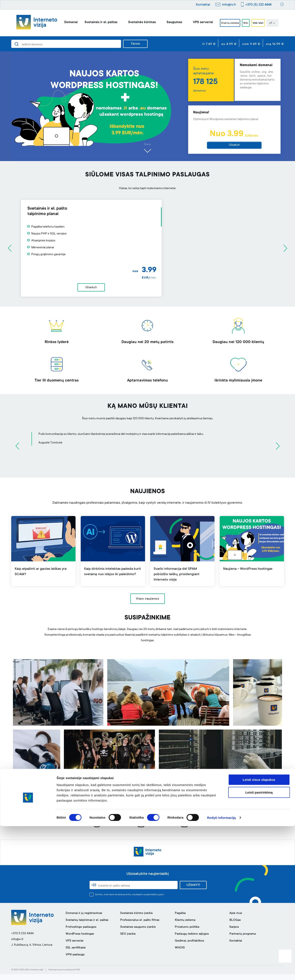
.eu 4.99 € (229, 44)
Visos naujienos (147, 605)
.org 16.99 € (275, 44)
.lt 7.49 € (209, 44)
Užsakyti (234, 145)
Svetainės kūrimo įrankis (136, 919)
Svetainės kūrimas (136, 22)
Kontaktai (203, 5)
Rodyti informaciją (221, 971)
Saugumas (168, 22)
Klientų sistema (226, 23)
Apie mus (236, 919)
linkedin (191, 830)
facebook (149, 830)
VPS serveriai (196, 22)
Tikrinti (135, 44)
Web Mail (262, 23)
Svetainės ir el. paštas (95, 22)
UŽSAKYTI (193, 891)
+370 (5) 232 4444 (258, 5)
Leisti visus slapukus (259, 933)
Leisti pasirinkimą (259, 946)
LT (279, 23)
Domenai (65, 22)
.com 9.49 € (251, 44)
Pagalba (180, 919)
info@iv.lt (229, 5)
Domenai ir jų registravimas (84, 919)
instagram (105, 830)
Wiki (246, 23)
